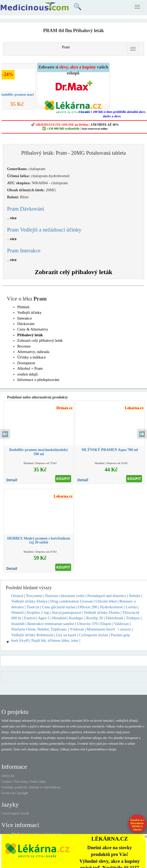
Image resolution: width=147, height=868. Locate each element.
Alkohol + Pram (30, 368)
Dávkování (26, 324)
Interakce (25, 318)
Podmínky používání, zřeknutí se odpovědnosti (31, 787)
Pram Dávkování (26, 209)
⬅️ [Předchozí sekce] (5, 434)
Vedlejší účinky (29, 313)
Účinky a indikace (32, 357)
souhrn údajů (27, 374)
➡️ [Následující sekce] (142, 434)
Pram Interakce (24, 251)
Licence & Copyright (15, 793)
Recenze (24, 346)
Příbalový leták (30, 335)
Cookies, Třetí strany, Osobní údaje (24, 782)
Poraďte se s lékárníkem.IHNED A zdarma (137, 825)
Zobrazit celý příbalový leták (74, 272)
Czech (5, 813)
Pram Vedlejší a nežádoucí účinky (44, 230)
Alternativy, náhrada (33, 352)
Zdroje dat (8, 776)
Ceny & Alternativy (33, 329)
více (13, 218)
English (15, 813)
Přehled (23, 307)
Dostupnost (26, 363)
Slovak (25, 813)
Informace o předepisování (38, 380)
